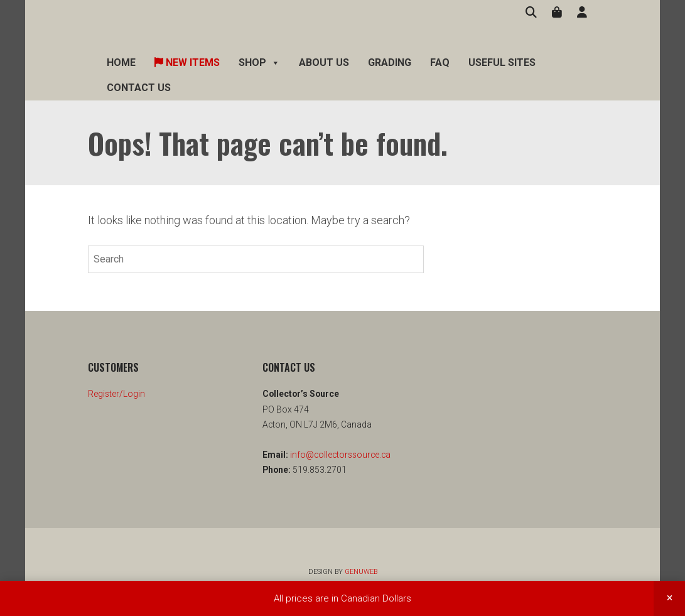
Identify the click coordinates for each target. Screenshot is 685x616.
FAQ (440, 62)
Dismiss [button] (669, 598)
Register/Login (116, 394)
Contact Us (139, 88)
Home (121, 62)
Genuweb (361, 572)
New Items (187, 62)
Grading (390, 62)
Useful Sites (502, 62)
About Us (324, 62)
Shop (259, 63)
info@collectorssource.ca (339, 455)
